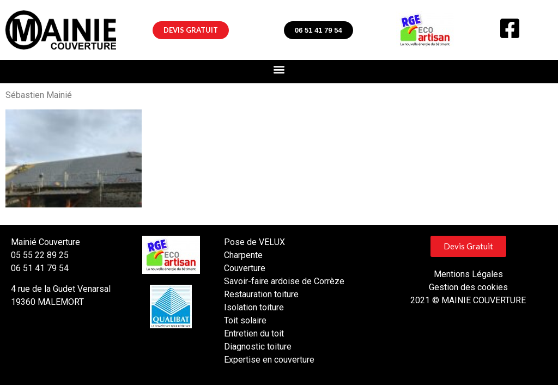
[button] (191, 30)
